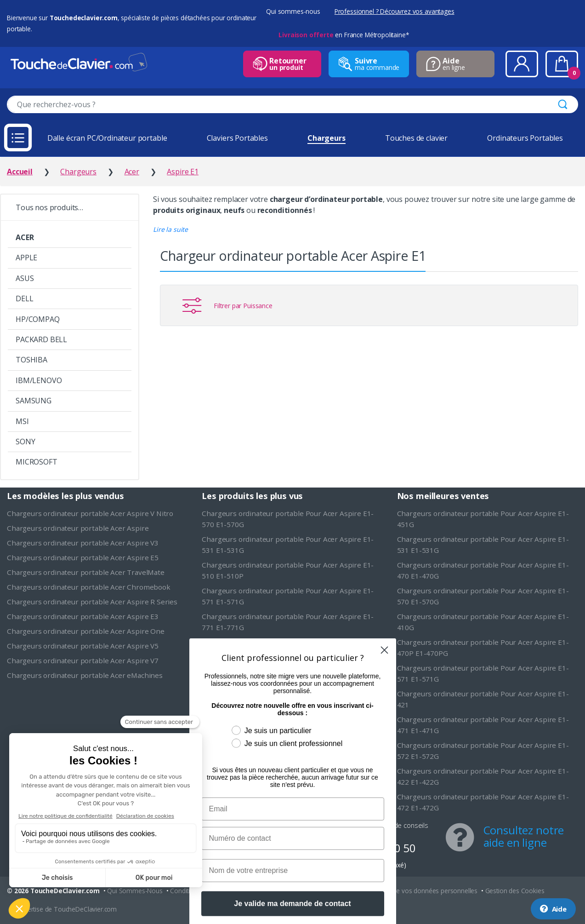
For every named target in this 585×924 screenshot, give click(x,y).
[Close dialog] (384, 718)
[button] (170, 229)
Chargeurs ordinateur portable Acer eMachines (85, 675)
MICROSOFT (37, 462)
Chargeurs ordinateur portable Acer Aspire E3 (83, 616)
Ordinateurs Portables (525, 138)
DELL (24, 298)
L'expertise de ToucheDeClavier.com (65, 909)
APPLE (26, 258)
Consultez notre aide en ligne (524, 836)
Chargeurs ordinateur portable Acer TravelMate (86, 572)
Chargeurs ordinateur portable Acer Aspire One (86, 631)
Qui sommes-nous (293, 11)
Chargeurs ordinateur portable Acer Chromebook (89, 587)
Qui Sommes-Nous (135, 891)
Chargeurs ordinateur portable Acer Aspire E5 (83, 557)
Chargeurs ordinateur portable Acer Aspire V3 (83, 543)
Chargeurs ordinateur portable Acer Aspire (78, 528)
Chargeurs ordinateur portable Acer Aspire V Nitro (90, 513)
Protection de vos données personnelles (420, 891)
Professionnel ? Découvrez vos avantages (395, 11)
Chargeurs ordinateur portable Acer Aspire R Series (92, 602)
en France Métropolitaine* (344, 35)
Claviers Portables (237, 138)
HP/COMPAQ (38, 319)
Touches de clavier (416, 138)
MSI (22, 421)
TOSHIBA (31, 360)
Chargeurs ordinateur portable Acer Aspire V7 (83, 660)
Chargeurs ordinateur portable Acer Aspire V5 (83, 646)
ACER (25, 237)
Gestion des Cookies (515, 891)
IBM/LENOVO (39, 380)
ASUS (25, 278)
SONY (25, 442)
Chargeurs (327, 138)
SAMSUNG (34, 401)
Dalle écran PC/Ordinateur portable (107, 138)
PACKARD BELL (41, 339)
